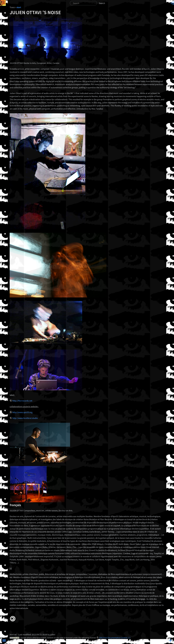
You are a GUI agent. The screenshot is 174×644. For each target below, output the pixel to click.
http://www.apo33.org (22, 412)
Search (102, 3)
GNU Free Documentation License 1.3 (115, 638)
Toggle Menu (4, 640)
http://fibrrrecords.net (22, 401)
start (19, 7)
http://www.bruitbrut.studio (25, 418)
